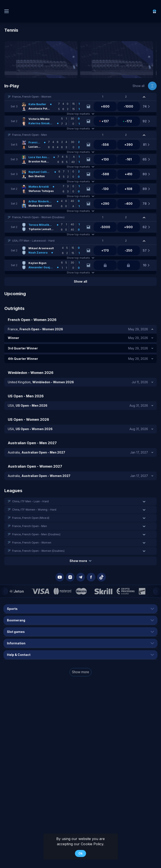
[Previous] (4, 591)
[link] (154, 11)
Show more (80, 561)
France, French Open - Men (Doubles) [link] (36, 534)
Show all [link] (139, 86)
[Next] (157, 591)
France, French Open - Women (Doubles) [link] (38, 217)
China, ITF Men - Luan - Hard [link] (30, 501)
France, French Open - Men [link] (30, 135)
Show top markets (80, 114)
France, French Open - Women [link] (32, 97)
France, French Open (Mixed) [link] (31, 518)
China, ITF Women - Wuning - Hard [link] (34, 510)
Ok (80, 853)
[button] (80, 97)
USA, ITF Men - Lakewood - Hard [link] (33, 241)
